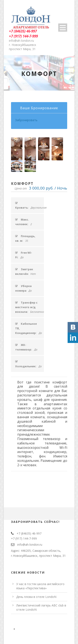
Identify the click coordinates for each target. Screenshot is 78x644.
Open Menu (63, 28)
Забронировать (26, 120)
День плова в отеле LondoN (36, 597)
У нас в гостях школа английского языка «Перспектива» (40, 586)
